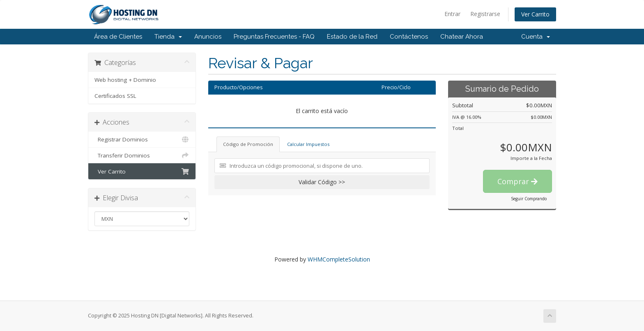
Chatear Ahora (462, 37)
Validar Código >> (322, 182)
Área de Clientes (118, 37)
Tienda (168, 37)
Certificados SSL (115, 96)
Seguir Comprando (529, 199)
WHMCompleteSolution (339, 259)
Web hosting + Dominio (125, 80)
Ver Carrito (535, 14)
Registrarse (485, 14)
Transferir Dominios (142, 155)
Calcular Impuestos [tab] (308, 144)
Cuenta (536, 37)
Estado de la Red (352, 37)
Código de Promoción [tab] (248, 144)
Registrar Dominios (142, 139)
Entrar (452, 14)
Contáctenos (409, 37)
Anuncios (208, 37)
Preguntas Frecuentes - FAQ (274, 37)
